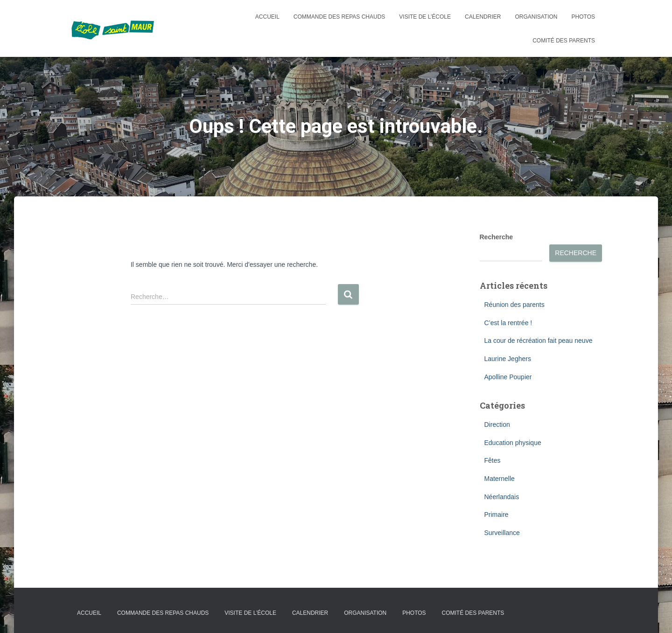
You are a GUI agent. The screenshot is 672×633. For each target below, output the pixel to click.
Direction (497, 424)
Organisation (536, 17)
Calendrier (483, 17)
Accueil (267, 17)
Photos (583, 17)
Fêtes (493, 460)
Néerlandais (502, 497)
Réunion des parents (514, 305)
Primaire (497, 515)
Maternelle (500, 479)
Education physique (513, 443)
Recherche (497, 237)
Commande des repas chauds (339, 17)
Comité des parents (564, 41)
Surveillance (502, 533)
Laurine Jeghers (508, 359)
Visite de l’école (425, 17)
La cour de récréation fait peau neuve (539, 341)
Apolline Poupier (508, 377)
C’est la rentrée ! (508, 323)
